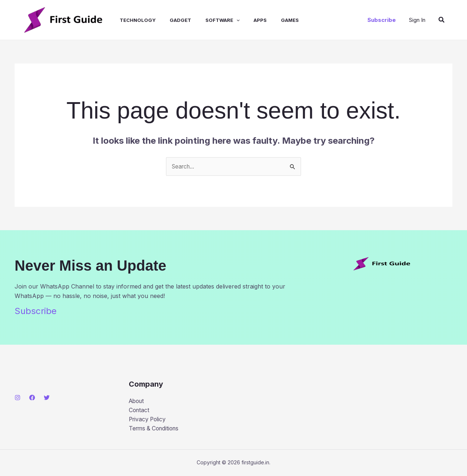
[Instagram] (18, 398)
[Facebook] (32, 398)
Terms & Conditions (156, 429)
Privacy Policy (148, 419)
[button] (382, 20)
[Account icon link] (417, 20)
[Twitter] (47, 398)
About (137, 401)
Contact (140, 410)
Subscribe (36, 311)
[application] (225, 20)
